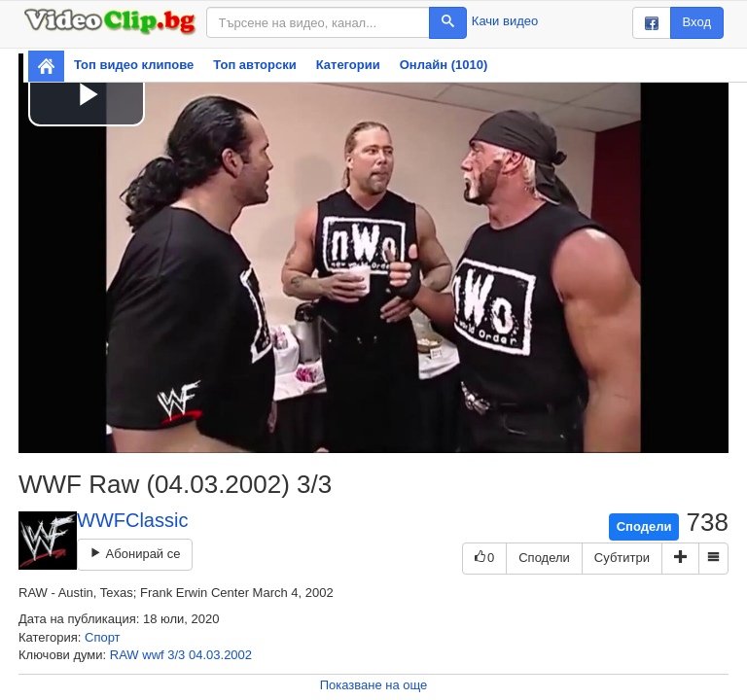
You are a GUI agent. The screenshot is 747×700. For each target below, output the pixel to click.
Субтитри (622, 558)
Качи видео (505, 21)
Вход (697, 22)
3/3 (176, 655)
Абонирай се (135, 554)
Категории (348, 65)
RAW (124, 655)
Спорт (103, 637)
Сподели (644, 526)
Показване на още (374, 685)
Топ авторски (254, 65)
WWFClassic (132, 520)
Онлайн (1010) (444, 65)
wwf (153, 655)
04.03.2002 (220, 655)
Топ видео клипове (134, 65)
